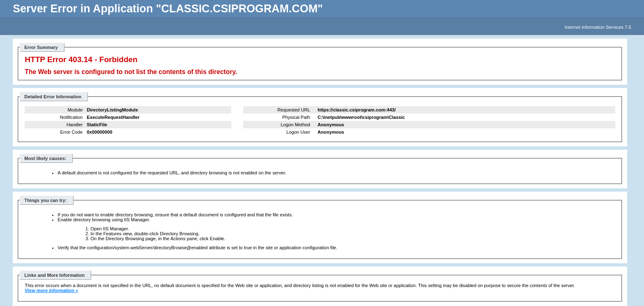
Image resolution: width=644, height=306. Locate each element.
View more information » (51, 290)
